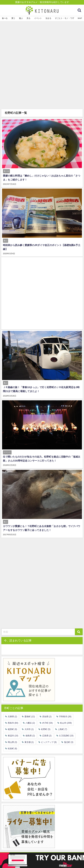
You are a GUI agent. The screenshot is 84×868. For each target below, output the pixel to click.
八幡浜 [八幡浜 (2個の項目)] (30, 723)
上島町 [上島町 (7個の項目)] (62, 729)
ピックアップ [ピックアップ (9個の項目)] (49, 742)
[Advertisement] (42, 65)
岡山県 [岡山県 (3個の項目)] (12, 742)
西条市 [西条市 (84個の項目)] (13, 723)
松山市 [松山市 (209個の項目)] (66, 723)
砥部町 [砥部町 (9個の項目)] (12, 729)
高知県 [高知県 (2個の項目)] (47, 717)
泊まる (48, 18)
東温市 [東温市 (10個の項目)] (13, 736)
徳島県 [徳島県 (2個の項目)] (30, 736)
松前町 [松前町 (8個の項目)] (12, 749)
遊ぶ (21, 18)
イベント (38, 18)
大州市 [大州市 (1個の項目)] (29, 729)
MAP (80, 18)
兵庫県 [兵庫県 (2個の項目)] (12, 717)
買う (13, 18)
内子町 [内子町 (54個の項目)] (47, 723)
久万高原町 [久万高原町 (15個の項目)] (66, 736)
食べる (5, 18)
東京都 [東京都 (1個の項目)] (29, 742)
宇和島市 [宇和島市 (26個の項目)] (65, 717)
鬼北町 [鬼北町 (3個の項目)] (69, 742)
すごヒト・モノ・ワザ (65, 18)
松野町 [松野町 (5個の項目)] (46, 729)
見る (28, 18)
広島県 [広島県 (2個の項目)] (47, 736)
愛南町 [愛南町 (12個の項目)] (30, 717)
